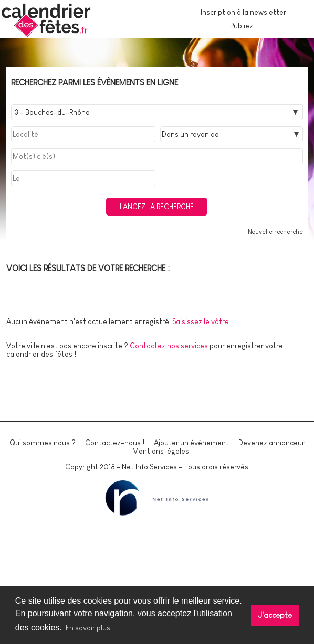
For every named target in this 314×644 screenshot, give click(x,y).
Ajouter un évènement (191, 443)
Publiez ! (243, 26)
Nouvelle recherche (275, 232)
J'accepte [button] (275, 615)
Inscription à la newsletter (243, 12)
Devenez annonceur (271, 443)
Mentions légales (161, 451)
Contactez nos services (169, 346)
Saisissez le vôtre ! (202, 321)
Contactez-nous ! (115, 443)
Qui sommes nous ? (43, 443)
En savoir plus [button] (88, 628)
